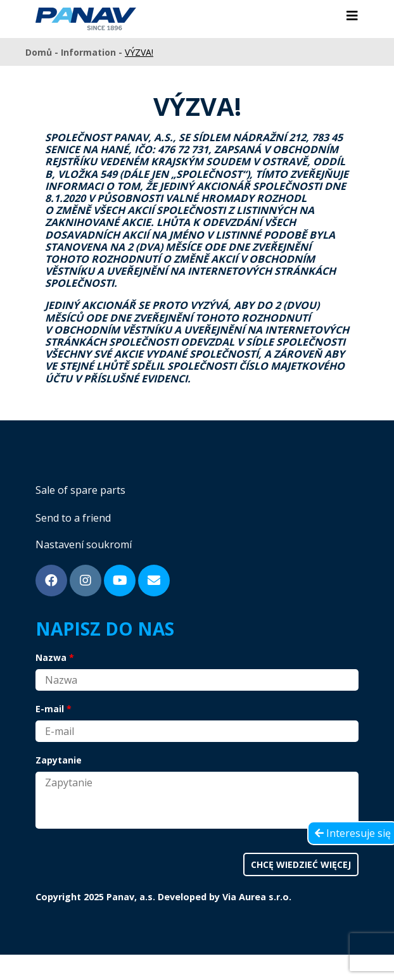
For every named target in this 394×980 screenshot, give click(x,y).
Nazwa (51, 657)
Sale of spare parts (80, 490)
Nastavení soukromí (84, 544)
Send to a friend (73, 518)
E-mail (50, 709)
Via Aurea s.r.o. (257, 897)
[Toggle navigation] (352, 16)
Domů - (43, 52)
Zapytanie (59, 760)
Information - (93, 52)
